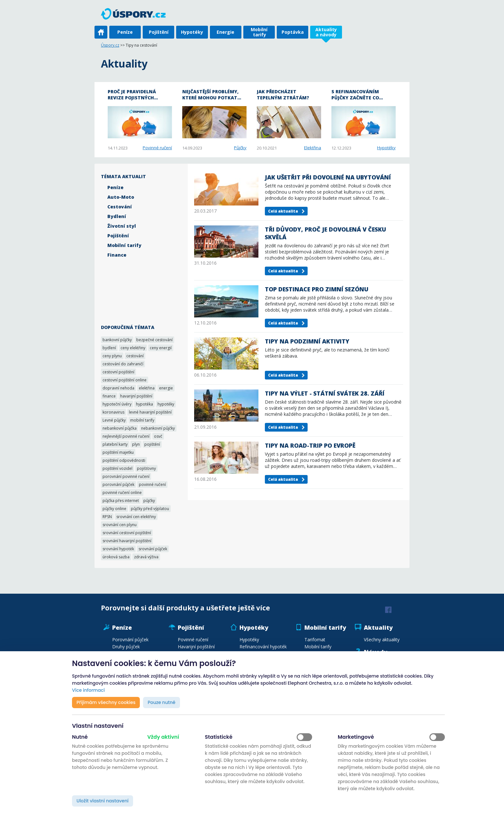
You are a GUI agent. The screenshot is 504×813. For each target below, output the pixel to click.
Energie (225, 32)
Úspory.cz (110, 45)
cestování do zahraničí (123, 364)
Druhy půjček (126, 647)
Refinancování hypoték (263, 647)
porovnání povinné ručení (126, 476)
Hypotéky (192, 32)
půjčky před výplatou (150, 509)
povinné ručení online (122, 493)
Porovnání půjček (130, 639)
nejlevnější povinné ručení (126, 436)
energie (166, 388)
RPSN (107, 517)
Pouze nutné (161, 702)
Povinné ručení (157, 148)
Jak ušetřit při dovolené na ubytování (328, 177)
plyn (136, 444)
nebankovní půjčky (158, 428)
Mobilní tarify (259, 32)
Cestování (120, 207)
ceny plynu (112, 356)
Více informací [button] (88, 690)
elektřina (147, 388)
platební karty (115, 444)
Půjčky (240, 148)
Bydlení (117, 216)
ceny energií (161, 348)
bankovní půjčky (117, 340)
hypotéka (144, 404)
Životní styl (122, 226)
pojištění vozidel (117, 468)
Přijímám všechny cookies (106, 702)
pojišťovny (146, 468)
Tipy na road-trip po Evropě (310, 445)
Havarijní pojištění (196, 647)
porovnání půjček (118, 484)
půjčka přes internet (121, 501)
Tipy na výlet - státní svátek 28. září (325, 393)
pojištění (152, 444)
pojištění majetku (118, 452)
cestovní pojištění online (125, 380)
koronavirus (113, 412)
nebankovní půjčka (120, 428)
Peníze (125, 32)
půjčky (149, 501)
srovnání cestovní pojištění (127, 533)
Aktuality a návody (326, 32)
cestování (135, 356)
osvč (158, 436)
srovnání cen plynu (120, 525)
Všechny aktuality (382, 639)
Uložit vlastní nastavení (103, 801)
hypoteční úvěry (117, 404)
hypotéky (166, 404)
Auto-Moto (121, 197)
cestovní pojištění (118, 372)
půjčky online (114, 509)
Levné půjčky (114, 420)
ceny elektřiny (133, 348)
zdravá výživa (146, 557)
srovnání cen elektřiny (136, 517)
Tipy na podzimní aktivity (307, 341)
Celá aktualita (283, 211)
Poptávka (293, 32)
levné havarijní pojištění (150, 412)
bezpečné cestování (154, 340)
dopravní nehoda (118, 388)
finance (109, 396)
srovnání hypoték (118, 549)
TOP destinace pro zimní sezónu (317, 289)
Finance (117, 255)
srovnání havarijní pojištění (127, 541)
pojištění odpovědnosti (124, 460)
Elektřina (313, 148)
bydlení (109, 348)
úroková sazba (116, 557)
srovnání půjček (153, 549)
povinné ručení (152, 484)
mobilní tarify (142, 420)
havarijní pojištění (136, 396)
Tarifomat (315, 639)
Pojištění (159, 32)
